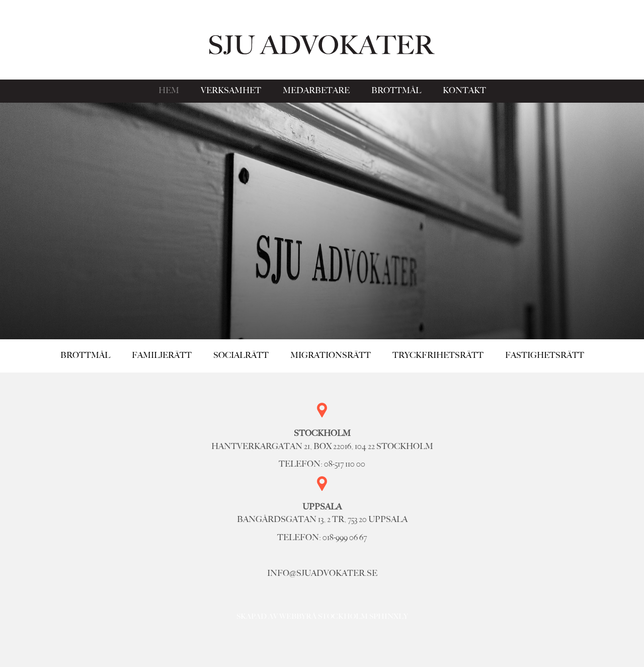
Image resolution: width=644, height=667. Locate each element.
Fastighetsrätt (545, 355)
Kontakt (464, 91)
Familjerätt (162, 355)
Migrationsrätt (331, 355)
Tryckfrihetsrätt (438, 355)
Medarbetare (316, 91)
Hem (169, 91)
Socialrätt (241, 355)
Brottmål (396, 91)
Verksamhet (231, 91)
